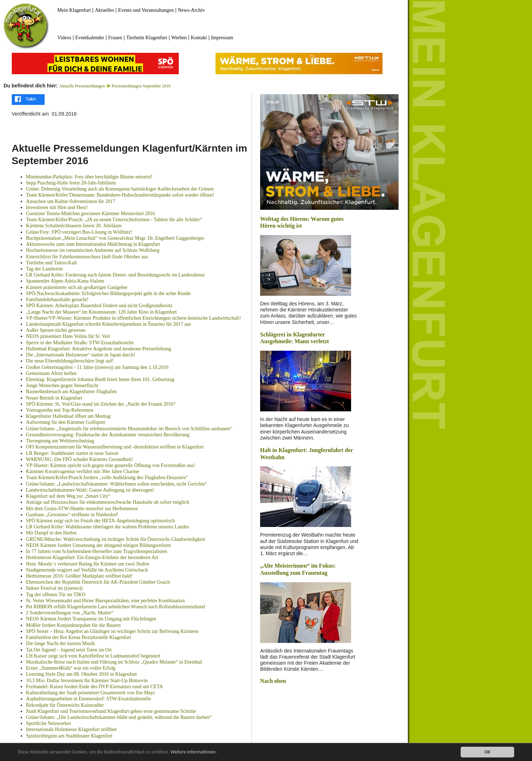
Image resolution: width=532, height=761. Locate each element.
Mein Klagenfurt (74, 10)
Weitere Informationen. (194, 752)
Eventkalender (90, 38)
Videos (64, 38)
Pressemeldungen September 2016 (141, 86)
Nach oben (273, 681)
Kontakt (199, 38)
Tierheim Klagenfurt (147, 38)
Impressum (222, 38)
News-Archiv (191, 10)
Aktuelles (105, 10)
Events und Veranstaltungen (146, 10)
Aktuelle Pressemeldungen (82, 86)
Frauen (115, 38)
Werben (179, 38)
